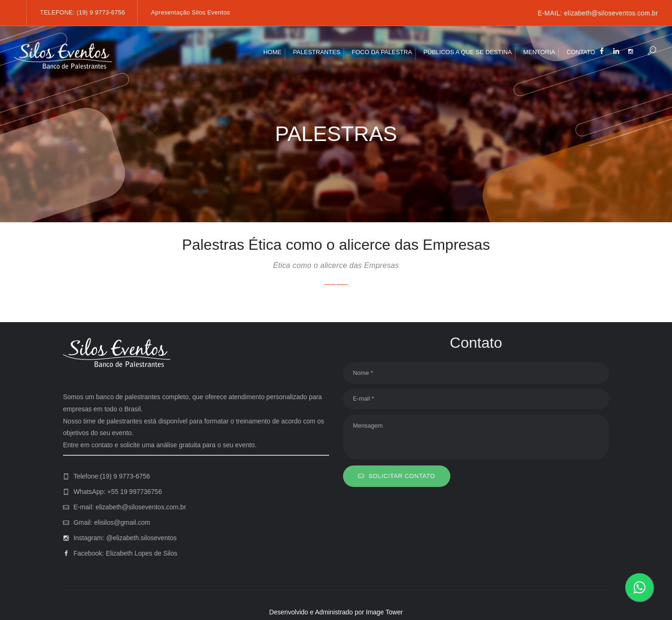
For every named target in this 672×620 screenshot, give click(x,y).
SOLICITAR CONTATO (402, 476)
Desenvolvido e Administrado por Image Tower (336, 612)
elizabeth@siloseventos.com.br (611, 13)
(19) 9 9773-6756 (101, 12)
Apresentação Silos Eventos (191, 12)
